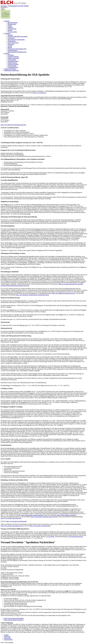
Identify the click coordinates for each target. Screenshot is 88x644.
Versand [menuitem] (10, 46)
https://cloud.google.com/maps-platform (32, 515)
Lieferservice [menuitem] (11, 38)
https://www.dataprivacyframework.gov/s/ (64, 293)
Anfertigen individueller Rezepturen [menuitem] (18, 36)
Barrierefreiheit (8, 640)
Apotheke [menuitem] (7, 21)
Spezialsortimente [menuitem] (13, 23)
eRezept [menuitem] (10, 47)
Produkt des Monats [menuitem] (13, 57)
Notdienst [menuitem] (10, 27)
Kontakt (6, 635)
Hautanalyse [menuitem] (11, 44)
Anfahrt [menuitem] (10, 26)
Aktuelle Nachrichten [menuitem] (10, 69)
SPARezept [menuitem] (11, 55)
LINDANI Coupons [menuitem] (13, 64)
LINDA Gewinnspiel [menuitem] (13, 58)
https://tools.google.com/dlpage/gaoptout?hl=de (44, 517)
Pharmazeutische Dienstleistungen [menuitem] (17, 52)
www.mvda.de (50, 537)
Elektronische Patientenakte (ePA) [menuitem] (17, 49)
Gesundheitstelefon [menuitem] (13, 67)
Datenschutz (8, 638)
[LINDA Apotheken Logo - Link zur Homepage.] (5, 18)
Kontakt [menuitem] (10, 30)
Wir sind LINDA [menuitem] (12, 32)
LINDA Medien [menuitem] (12, 66)
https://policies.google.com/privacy (67, 515)
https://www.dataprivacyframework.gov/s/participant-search (32, 295)
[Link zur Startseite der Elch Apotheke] (13, 4)
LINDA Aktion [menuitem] (12, 60)
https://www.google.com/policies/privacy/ (12, 526)
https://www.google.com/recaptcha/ (14, 618)
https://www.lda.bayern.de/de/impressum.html (13, 125)
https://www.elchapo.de (40, 93)
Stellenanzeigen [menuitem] (12, 29)
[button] (44, 7)
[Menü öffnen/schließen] (3, 9)
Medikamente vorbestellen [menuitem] (11, 70)
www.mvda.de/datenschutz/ (75, 537)
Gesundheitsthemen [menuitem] (13, 61)
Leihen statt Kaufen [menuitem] (13, 43)
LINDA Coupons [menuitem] (12, 63)
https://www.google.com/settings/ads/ (11, 518)
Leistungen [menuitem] (7, 33)
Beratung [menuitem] (10, 35)
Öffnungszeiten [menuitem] (12, 24)
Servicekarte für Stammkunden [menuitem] (16, 40)
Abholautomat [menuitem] (12, 41)
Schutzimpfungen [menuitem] (12, 50)
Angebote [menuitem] (7, 53)
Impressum (7, 636)
